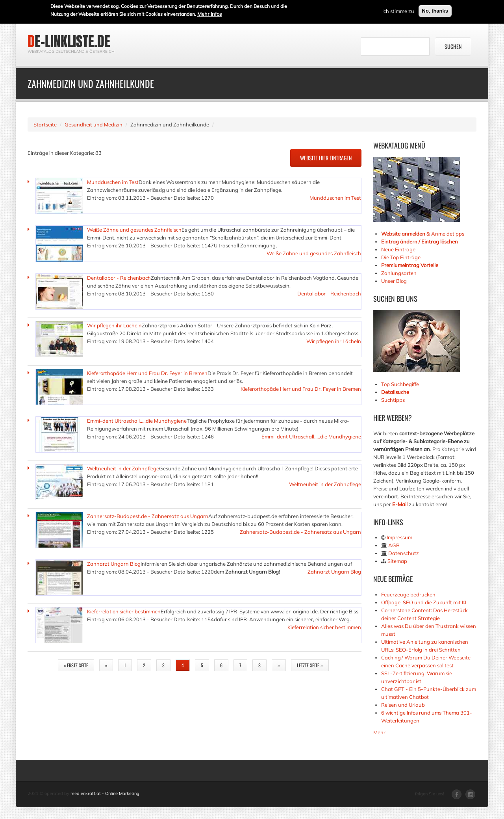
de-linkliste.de (69, 41)
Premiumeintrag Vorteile (410, 265)
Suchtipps (393, 400)
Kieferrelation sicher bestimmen (124, 611)
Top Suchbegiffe (400, 384)
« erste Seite (76, 665)
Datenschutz (404, 553)
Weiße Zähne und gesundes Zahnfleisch (134, 230)
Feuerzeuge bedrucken (408, 594)
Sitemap (397, 561)
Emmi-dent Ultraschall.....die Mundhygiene (137, 421)
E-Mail (400, 504)
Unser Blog (395, 281)
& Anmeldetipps (423, 234)
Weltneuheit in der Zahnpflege (123, 468)
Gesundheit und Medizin (94, 124)
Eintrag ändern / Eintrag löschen (420, 241)
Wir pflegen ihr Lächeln (114, 325)
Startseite (45, 124)
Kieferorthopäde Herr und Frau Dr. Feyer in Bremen (147, 373)
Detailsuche (395, 392)
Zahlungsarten (399, 273)
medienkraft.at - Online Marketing (105, 793)
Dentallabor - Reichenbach (119, 278)
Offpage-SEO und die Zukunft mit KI (424, 602)
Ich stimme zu (398, 10)
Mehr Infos (209, 13)
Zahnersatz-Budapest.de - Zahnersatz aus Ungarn (148, 516)
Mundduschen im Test (113, 182)
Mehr (379, 732)
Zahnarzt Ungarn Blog (114, 564)
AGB (394, 545)
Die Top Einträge (401, 257)
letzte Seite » (310, 665)
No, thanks (435, 10)
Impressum (399, 537)
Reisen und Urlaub (403, 705)
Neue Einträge (398, 249)
